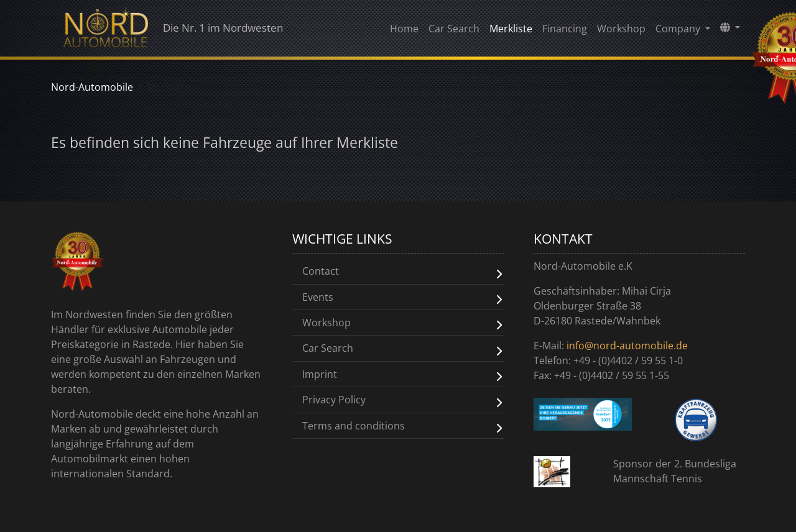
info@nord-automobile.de (627, 346)
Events (318, 296)
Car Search (454, 32)
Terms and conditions (354, 424)
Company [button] (679, 32)
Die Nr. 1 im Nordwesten (186, 31)
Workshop (621, 32)
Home (404, 32)
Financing (565, 32)
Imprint (320, 373)
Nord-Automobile (92, 87)
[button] (730, 30)
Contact (321, 271)
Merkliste (511, 32)
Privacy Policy (334, 398)
